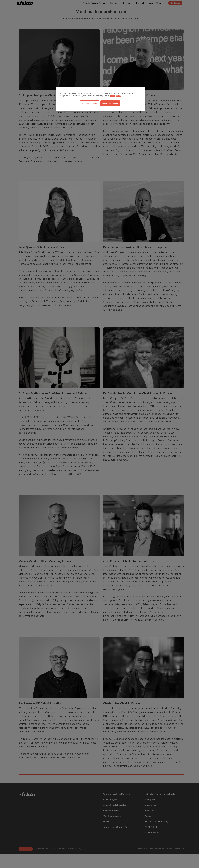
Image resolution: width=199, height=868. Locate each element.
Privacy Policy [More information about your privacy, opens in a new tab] (116, 96)
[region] (100, 99)
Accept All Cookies (110, 103)
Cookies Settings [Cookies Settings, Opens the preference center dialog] (90, 103)
